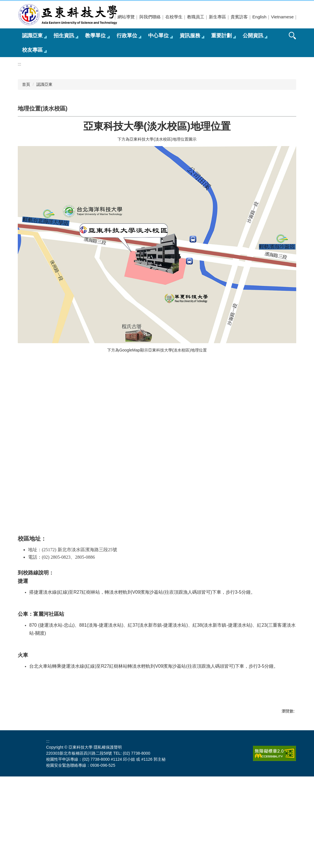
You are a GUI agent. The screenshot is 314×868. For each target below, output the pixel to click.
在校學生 (174, 17)
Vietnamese (282, 17)
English (259, 17)
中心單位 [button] (158, 36)
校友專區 (32, 50)
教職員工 (196, 17)
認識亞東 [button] (32, 36)
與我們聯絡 (150, 17)
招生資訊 (64, 36)
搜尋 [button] (292, 36)
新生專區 (217, 17)
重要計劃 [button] (221, 36)
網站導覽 (126, 17)
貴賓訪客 (239, 17)
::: (111, 17)
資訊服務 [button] (190, 36)
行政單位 (127, 36)
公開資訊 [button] (253, 36)
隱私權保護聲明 (108, 839)
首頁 (26, 176)
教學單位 (95, 36)
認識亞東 (44, 176)
